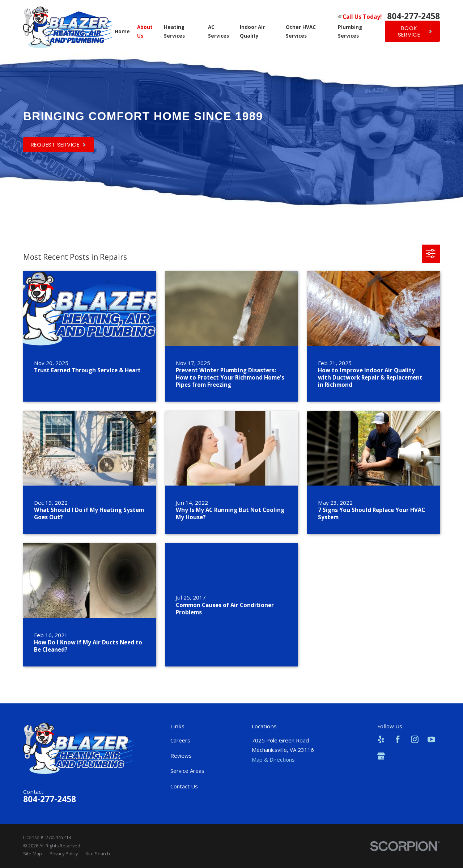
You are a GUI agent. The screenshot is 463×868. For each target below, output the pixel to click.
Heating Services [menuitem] (174, 31)
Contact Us (184, 786)
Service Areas (187, 771)
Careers (180, 740)
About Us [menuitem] (145, 31)
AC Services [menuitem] (218, 31)
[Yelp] (381, 739)
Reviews (181, 755)
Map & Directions (273, 759)
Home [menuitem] (122, 31)
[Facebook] (398, 739)
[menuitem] (33, 854)
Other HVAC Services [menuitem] (301, 31)
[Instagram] (415, 739)
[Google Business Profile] (381, 756)
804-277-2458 (413, 16)
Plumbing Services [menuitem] (350, 31)
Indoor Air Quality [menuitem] (252, 31)
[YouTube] (431, 739)
